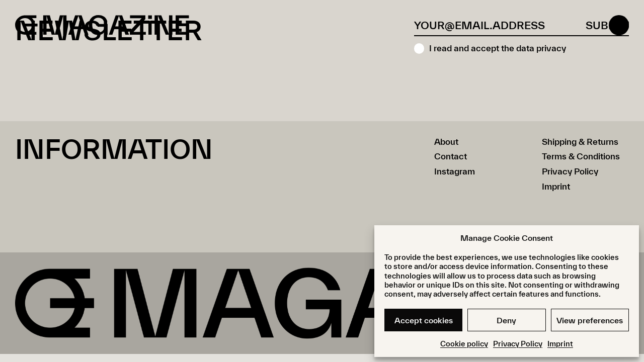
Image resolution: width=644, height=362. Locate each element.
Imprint (560, 344)
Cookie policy (464, 344)
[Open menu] (619, 25)
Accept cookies (424, 320)
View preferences (590, 320)
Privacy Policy (518, 344)
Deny (506, 320)
